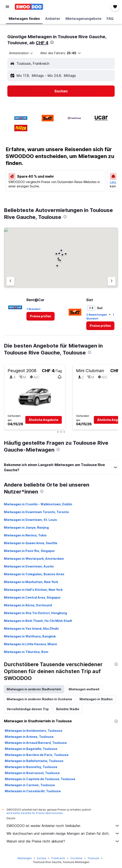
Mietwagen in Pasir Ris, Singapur (29, 551)
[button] (7, 7)
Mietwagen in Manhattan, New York (31, 582)
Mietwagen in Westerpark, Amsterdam (34, 559)
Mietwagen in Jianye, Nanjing (26, 527)
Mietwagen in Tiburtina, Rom (26, 652)
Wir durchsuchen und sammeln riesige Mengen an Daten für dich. (63, 833)
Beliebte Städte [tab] (68, 709)
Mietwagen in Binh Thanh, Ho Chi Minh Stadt (38, 621)
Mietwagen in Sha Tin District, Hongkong (35, 613)
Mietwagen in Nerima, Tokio (25, 535)
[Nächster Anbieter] (112, 281)
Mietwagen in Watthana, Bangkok (30, 636)
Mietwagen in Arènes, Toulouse (29, 737)
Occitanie (76, 858)
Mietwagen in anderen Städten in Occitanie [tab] (39, 699)
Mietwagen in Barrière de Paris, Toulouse (37, 755)
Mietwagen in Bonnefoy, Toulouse (31, 767)
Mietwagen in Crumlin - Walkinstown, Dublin (38, 504)
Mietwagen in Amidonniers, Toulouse (33, 731)
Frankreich (58, 858)
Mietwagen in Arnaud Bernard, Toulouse (36, 743)
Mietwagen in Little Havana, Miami (30, 644)
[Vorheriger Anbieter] (10, 281)
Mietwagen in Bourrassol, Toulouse (32, 773)
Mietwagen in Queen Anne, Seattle (31, 543)
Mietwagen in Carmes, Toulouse (30, 785)
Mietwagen (25, 858)
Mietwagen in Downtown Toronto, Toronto (36, 512)
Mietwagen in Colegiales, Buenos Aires (34, 574)
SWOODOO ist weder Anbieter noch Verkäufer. (63, 826)
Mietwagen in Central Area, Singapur (32, 597)
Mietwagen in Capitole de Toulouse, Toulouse (40, 779)
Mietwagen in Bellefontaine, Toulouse (34, 761)
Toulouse (93, 858)
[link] (41, 316)
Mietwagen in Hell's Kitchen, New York (33, 590)
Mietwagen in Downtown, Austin (29, 566)
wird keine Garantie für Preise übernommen (35, 813)
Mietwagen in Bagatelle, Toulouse (31, 749)
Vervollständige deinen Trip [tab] (28, 709)
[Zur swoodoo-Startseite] (29, 7)
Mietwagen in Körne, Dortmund (28, 605)
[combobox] (21, 53)
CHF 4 (42, 43)
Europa (42, 858)
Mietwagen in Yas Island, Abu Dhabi (31, 628)
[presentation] (52, 42)
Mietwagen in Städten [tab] (96, 699)
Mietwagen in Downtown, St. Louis (30, 520)
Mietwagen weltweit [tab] (84, 689)
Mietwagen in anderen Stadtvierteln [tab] (34, 689)
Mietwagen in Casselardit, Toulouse (33, 791)
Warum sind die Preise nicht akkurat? (63, 841)
